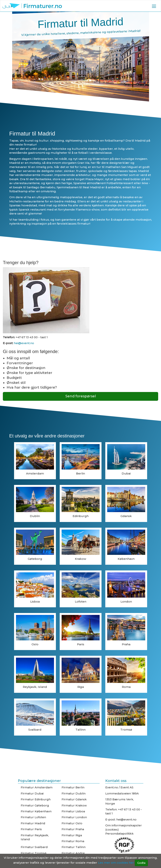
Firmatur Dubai (32, 793)
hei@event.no (24, 343)
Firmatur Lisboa (73, 811)
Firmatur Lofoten (33, 817)
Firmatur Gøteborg (35, 805)
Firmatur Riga (72, 835)
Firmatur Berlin (73, 787)
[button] (154, 6)
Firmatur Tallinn (74, 847)
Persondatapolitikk (119, 834)
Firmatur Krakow (74, 805)
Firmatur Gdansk (74, 799)
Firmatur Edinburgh (36, 799)
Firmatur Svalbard (34, 847)
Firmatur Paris (31, 829)
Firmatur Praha (73, 829)
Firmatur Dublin (74, 793)
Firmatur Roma (73, 841)
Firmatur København (36, 811)
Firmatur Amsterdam (37, 787)
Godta (141, 863)
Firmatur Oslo (72, 823)
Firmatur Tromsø (34, 853)
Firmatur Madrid (33, 823)
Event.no (112, 787)
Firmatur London (74, 817)
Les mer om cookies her (116, 863)
